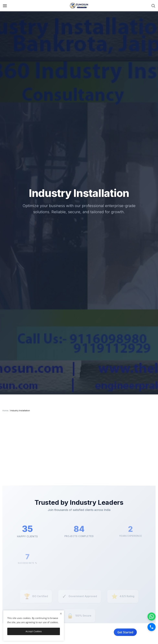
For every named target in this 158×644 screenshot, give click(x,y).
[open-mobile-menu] (5, 6)
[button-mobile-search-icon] (153, 6)
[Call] (152, 627)
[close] (61, 614)
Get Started (126, 632)
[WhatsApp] (152, 617)
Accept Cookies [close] (34, 631)
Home (5, 410)
